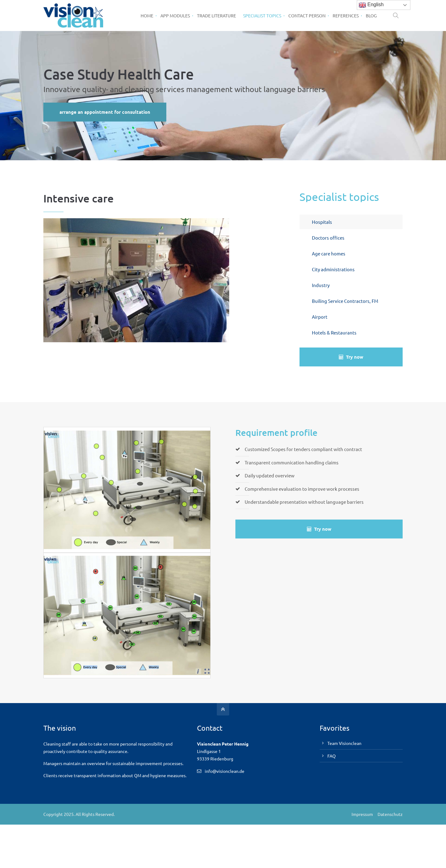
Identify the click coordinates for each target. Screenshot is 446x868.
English (371, 5)
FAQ (332, 756)
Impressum (362, 814)
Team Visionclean (344, 743)
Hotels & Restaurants (334, 332)
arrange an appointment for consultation (105, 112)
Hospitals (322, 222)
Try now (351, 357)
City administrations (333, 269)
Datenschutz (390, 814)
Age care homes (329, 253)
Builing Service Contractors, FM (345, 301)
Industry (321, 285)
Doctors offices (328, 238)
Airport (320, 317)
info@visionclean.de (225, 771)
